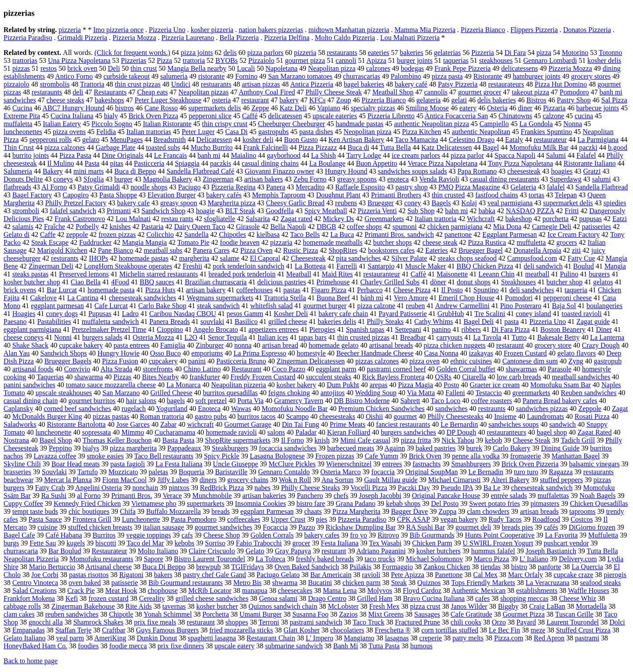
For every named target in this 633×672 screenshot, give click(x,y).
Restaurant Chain (271, 638)
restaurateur (550, 140)
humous (421, 646)
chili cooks (466, 622)
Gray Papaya (293, 551)
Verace (172, 496)
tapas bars (313, 337)
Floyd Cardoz (422, 590)
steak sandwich (218, 306)
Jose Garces (133, 424)
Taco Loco (446, 401)
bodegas (412, 68)
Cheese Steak (531, 440)
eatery (468, 108)
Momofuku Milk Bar (539, 147)
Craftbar (114, 630)
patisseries (596, 227)
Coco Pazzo (289, 369)
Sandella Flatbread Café (200, 171)
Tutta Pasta (384, 646)
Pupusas (100, 314)
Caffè (418, 274)
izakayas (481, 353)
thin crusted (448, 195)
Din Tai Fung (300, 424)
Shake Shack (30, 345)
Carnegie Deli (551, 227)
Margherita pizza (231, 203)
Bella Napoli (288, 227)
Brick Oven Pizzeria (530, 464)
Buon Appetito (377, 163)
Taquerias (50, 377)
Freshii (192, 266)
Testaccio (488, 393)
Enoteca (209, 409)
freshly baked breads (325, 559)
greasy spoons (357, 179)
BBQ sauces (157, 282)
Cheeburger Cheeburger (292, 124)
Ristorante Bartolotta (76, 424)
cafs (187, 535)
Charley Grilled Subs (390, 282)
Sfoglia (94, 179)
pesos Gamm (245, 314)
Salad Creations (35, 590)
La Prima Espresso (260, 353)
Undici (181, 84)
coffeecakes (244, 519)
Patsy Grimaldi (98, 187)
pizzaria (281, 242)
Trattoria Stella (285, 298)
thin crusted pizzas (363, 337)
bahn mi (457, 211)
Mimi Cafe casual (365, 440)
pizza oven (424, 361)
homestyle (311, 353)
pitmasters (545, 503)
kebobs (184, 543)
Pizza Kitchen (421, 132)
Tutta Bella (395, 147)
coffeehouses (254, 290)
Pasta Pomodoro (193, 519)
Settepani (408, 329)
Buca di (358, 147)
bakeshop (519, 219)
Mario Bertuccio (52, 567)
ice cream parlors (416, 155)
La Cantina (83, 298)
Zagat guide (593, 321)
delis (230, 53)
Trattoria (92, 84)
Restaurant (246, 369)
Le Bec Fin (504, 630)
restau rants (177, 219)
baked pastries (435, 448)
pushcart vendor (566, 543)
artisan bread (280, 345)
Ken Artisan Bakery (356, 140)
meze (538, 630)
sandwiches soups (513, 424)
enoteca (398, 179)
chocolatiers (347, 630)
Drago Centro (327, 598)
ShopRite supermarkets (238, 440)
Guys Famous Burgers (167, 630)
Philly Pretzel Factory (76, 203)
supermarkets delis (215, 108)
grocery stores (591, 76)
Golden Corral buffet (466, 369)
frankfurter (205, 377)
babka (487, 211)
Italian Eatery (62, 124)
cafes (482, 598)
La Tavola (487, 337)
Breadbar (413, 337)
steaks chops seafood (467, 258)
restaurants (342, 53)
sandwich (562, 424)
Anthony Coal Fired (267, 92)
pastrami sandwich (316, 622)
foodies (88, 646)
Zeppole (590, 409)
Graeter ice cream (495, 385)
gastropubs (273, 132)
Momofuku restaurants (101, 559)
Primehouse (333, 282)
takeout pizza (530, 92)
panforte (549, 567)
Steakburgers (230, 448)
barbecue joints (598, 108)
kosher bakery (296, 385)
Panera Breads (170, 321)
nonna (243, 345)
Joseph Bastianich (551, 551)
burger (123, 179)
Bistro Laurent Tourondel (209, 559)
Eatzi (620, 219)
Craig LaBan (547, 606)
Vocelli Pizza (369, 488)
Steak (399, 583)
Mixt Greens (386, 614)
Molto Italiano (158, 551)
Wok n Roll (295, 480)
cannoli (346, 60)
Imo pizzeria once (118, 30)
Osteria (497, 108)
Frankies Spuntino (547, 132)
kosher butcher (217, 606)
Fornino (246, 76)
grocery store (553, 345)
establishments (537, 590)
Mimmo (133, 432)
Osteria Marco (341, 472)
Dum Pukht (343, 385)
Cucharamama (175, 432)
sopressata (96, 432)
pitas (116, 163)
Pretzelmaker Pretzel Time (109, 329)
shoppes (237, 622)
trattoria (194, 60)
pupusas (590, 219)
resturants (65, 258)
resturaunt (201, 622)
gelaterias (447, 53)
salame (229, 258)
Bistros (537, 100)
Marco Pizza (491, 559)
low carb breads (519, 377)
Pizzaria (554, 108)
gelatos (603, 282)
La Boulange (327, 163)
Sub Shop (421, 211)
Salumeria (18, 171)
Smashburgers (471, 464)
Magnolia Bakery (167, 179)
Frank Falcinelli (266, 147)
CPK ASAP (413, 519)
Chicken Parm (432, 543)
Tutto (519, 337)
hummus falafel (493, 551)
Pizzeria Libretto (391, 116)
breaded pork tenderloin (242, 274)
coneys (63, 179)
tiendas (490, 567)
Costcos (582, 519)
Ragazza (561, 472)
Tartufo (88, 472)
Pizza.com (509, 638)
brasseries (17, 472)
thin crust (144, 68)
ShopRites (343, 250)
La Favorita (561, 535)
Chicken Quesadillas (599, 503)
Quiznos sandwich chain (283, 606)
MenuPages (126, 140)
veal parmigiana (510, 203)
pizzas (21, 68)
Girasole (248, 227)
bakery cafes (322, 535)
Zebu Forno (310, 179)
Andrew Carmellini (462, 306)
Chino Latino (202, 369)
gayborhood (284, 155)
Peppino (60, 448)
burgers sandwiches (408, 432)
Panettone (449, 575)
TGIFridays (248, 567)
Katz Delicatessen (447, 147)
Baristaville (231, 472)
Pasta (92, 163)
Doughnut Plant (338, 195)
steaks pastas (30, 274)
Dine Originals (123, 155)
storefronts (158, 369)
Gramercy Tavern (299, 401)
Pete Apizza (407, 575)
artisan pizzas (261, 84)
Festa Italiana (340, 543)
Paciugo (189, 187)
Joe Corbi (45, 575)
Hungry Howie (119, 353)
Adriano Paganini (381, 551)
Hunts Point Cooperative (500, 535)
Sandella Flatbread (602, 187)
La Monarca (184, 385)
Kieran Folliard (349, 432)
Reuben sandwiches (589, 393)
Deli (114, 68)
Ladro (130, 314)
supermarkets (206, 503)
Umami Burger (261, 614)
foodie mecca (128, 646)
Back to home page (31, 661)
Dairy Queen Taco (200, 227)
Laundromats (546, 416)
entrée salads (509, 496)
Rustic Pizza (301, 250)
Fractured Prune (417, 622)
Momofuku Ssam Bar (560, 385)
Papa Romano (477, 171)
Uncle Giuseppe (235, 464)
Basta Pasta (178, 440)
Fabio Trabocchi (259, 543)
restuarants (216, 84)
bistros (125, 108)
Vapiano (328, 108)
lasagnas (397, 638)
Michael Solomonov (434, 559)
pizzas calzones (377, 361)
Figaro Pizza (329, 290)
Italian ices (273, 337)
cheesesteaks (337, 416)
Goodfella (280, 211)
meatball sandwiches (581, 377)
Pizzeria (483, 53)
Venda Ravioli (439, 179)
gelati (459, 100)
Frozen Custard (525, 353)
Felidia (106, 132)
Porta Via (251, 401)
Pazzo (307, 527)
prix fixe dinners (181, 646)
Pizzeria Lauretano (188, 38)
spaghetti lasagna (212, 638)
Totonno (610, 53)
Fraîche (55, 227)
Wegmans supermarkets (220, 298)
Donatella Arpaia (537, 250)
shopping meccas (524, 598)
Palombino (406, 76)
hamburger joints (537, 76)
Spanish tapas (365, 329)
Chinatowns (515, 116)
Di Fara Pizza (511, 329)
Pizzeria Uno (167, 30)
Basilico (246, 321)
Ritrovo (388, 535)
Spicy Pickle (222, 456)
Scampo (298, 416)
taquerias (456, 60)
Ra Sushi (54, 496)
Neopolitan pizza (368, 132)
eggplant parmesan (57, 306)
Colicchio (160, 234)
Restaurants (110, 92)
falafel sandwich (73, 211)
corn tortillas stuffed (449, 630)
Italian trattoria (436, 219)
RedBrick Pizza (222, 488)
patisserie (124, 583)
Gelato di (16, 234)
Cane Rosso (161, 108)
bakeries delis (337, 321)
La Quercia (587, 567)
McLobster (343, 606)
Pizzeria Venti (377, 211)
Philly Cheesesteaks (455, 416)
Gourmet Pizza (524, 614)
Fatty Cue (581, 258)
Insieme (505, 416)
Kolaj (469, 203)
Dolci (617, 622)
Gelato (255, 551)
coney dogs (62, 314)
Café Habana (64, 535)
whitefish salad (271, 306)
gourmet (405, 416)
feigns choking (289, 393)
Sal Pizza (614, 100)
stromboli (26, 211)
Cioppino (170, 329)
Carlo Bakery (512, 448)
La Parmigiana (598, 140)
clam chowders (488, 511)
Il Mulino (61, 163)
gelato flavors (577, 353)
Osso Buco (165, 353)
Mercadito (310, 187)
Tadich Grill (578, 440)
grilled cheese (287, 321)
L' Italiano (534, 559)
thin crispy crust (225, 124)
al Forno (89, 496)
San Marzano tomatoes (300, 76)
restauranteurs (506, 432)
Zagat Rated (595, 432)
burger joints (415, 60)
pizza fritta (416, 440)
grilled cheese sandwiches (212, 598)
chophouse (163, 590)
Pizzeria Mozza (134, 38)
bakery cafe (133, 203)
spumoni (405, 227)
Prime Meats (347, 424)
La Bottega (311, 266)
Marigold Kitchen (62, 250)
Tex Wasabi (385, 543)
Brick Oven (425, 456)
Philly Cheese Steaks (310, 488)
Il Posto (452, 290)
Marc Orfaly (526, 575)
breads (221, 511)
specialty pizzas (373, 108)
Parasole (560, 369)
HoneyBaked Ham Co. (35, 646)
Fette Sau (43, 543)
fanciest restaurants (403, 424)
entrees (392, 464)
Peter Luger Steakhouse (168, 100)
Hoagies (24, 314)
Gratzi (592, 171)
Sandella (196, 234)
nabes (262, 488)
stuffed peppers (561, 480)
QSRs (443, 377)
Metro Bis (247, 583)
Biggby (508, 606)
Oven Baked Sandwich (307, 567)
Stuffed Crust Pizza (583, 630)
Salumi (556, 155)
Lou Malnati (133, 219)
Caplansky (18, 409)
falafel (556, 187)
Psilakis (360, 567)
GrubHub (451, 314)
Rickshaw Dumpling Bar (361, 527)
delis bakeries (497, 100)
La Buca (342, 234)
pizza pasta (447, 76)
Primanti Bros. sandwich (399, 234)
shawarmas (522, 369)
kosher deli (258, 140)
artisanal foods (33, 369)
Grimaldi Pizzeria (82, 38)
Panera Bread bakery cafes (560, 401)
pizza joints (197, 53)
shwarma (285, 583)
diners (208, 480)
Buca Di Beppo (164, 567)
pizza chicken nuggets (454, 345)
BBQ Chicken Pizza (485, 266)
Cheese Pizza (412, 290)
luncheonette (54, 432)
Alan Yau (17, 353)
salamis (23, 227)
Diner (604, 329)
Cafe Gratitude (471, 614)
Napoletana (282, 68)
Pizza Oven (256, 250)
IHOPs (98, 258)
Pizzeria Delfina (287, 38)
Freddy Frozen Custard (263, 377)
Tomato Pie (193, 242)
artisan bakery (206, 290)
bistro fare (311, 503)
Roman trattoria (162, 416)
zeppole (77, 234)
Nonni (63, 337)
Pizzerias (134, 60)
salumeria (174, 76)
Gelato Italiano (25, 638)
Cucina (22, 108)
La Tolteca (271, 559)
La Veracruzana (548, 583)
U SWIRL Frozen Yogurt (498, 543)
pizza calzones (65, 147)
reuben (415, 306)
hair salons (141, 401)
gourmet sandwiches (224, 527)
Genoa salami (278, 598)
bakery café (411, 84)
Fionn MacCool (125, 480)
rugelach (133, 409)
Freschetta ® (393, 630)
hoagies (562, 171)
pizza (544, 53)
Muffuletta (603, 535)
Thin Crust (19, 147)
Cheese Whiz (578, 598)
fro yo (358, 535)
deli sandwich (543, 266)
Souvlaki (54, 472)
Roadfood (546, 519)
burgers (599, 274)
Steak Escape (50, 242)
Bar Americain (331, 575)
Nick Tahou (458, 440)
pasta (511, 321)
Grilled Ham (375, 598)
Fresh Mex (384, 606)
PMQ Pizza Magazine (469, 187)
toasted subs (163, 147)
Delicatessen (214, 140)
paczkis (221, 163)
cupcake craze (573, 575)
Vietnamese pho (154, 503)
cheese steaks (65, 100)
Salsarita (258, 219)
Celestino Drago (472, 140)
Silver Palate (409, 258)
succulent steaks (329, 377)
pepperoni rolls (51, 140)
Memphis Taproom (279, 195)
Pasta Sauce (45, 519)
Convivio (77, 369)
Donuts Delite (23, 179)
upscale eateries (335, 116)
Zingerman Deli (51, 266)
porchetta (556, 219)
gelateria (428, 100)
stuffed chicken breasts (100, 527)
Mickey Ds (339, 219)
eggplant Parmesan (267, 511)
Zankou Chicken (447, 567)
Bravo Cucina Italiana (434, 598)
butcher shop (564, 282)
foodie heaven (240, 242)
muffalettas (553, 496)
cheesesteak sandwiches (143, 298)
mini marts (89, 171)
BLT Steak (240, 211)
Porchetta (215, 614)
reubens (346, 203)
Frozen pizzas (335, 456)
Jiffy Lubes (173, 480)
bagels (176, 401)
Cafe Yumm (382, 456)
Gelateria (523, 187)
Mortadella (591, 606)
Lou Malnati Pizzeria (410, 38)
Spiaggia (187, 163)
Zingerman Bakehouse (83, 606)
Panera (276, 187)
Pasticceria (149, 163)
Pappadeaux (184, 448)
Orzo (499, 622)
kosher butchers (438, 551)
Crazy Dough (601, 345)
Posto (451, 385)
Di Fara (515, 53)
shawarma (89, 377)
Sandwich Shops (64, 353)
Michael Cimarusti (455, 480)
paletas (158, 472)
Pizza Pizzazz (318, 147)
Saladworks (20, 424)
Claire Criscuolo (212, 551)
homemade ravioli (231, 432)
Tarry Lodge (364, 155)
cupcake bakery (81, 345)
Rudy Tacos (505, 519)
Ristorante (488, 76)
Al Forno (54, 187)
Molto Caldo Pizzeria (345, 38)
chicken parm (362, 583)
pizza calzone (376, 306)
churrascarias (361, 76)
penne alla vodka (476, 456)
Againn (395, 448)
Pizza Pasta (75, 155)
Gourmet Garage (248, 424)
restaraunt (510, 345)
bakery (289, 100)
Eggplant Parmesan (509, 234)
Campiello (494, 124)
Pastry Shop (574, 100)
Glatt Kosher (302, 630)
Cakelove (43, 298)
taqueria (576, 290)
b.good (618, 147)
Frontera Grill (92, 519)
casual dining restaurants (505, 179)
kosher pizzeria (212, 30)
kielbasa (268, 234)
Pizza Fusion (120, 361)
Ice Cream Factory (573, 234)
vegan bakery (459, 519)
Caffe (48, 234)
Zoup (344, 100)
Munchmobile (212, 496)
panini (197, 361)
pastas (292, 290)
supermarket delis (568, 203)
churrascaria (21, 551)
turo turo (526, 472)
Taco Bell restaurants (164, 456)
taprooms (582, 511)
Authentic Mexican (478, 590)
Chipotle (121, 614)
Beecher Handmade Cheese (375, 353)
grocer (301, 543)
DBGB (326, 227)
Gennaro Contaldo (284, 472)
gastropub (608, 361)
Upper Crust (288, 519)
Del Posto (445, 503)
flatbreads (17, 187)
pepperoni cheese (568, 298)
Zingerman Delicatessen (311, 361)
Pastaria (152, 227)
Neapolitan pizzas (204, 92)
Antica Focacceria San (456, 116)
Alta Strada (116, 369)
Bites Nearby (160, 377)
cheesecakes (295, 590)
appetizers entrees (273, 329)
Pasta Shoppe (118, 195)
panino (441, 329)
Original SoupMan (432, 472)
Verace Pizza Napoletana (442, 163)
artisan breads (539, 511)
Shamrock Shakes (98, 622)
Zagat (620, 409)
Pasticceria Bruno (241, 361)
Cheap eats (153, 92)
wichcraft (200, 424)
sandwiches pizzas (542, 409)
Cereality (152, 598)
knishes (120, 227)
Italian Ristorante (167, 124)
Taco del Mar (145, 543)
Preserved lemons (84, 274)
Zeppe (260, 108)
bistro (519, 567)
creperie (431, 638)
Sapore (153, 559)
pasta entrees (131, 345)
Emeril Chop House (467, 298)
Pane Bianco (116, 250)
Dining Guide (560, 448)
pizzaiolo (16, 84)
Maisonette (452, 274)
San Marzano (121, 393)
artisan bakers (263, 179)
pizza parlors (266, 53)
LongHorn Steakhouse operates (128, 266)
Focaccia (275, 527)
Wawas (241, 409)
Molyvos (380, 590)
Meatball (299, 274)
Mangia (615, 266)
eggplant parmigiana (32, 329)
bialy (111, 116)
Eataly (514, 140)
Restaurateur (109, 551)
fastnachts (426, 464)
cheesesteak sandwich (542, 488)
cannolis (436, 92)
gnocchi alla (46, 622)
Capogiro (76, 195)
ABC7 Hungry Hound (73, 108)
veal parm (70, 638)
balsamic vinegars (595, 464)
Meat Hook (121, 590)
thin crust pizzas (138, 84)
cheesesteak (524, 171)
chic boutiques (89, 511)
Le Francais (170, 155)
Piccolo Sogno (112, 124)
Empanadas (29, 630)
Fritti (572, 211)
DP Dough (461, 432)
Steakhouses (518, 282)
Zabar (168, 424)
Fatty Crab (50, 488)
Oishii (374, 416)
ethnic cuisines (471, 361)
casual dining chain (31, 401)
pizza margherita (133, 448)
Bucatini (320, 583)
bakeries (412, 53)
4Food (120, 282)
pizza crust (425, 606)
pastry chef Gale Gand (215, 575)
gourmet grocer (480, 92)
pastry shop (412, 187)
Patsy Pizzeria (458, 84)
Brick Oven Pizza (153, 116)
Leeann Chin (496, 274)
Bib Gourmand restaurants (186, 583)
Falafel (586, 155)
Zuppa (447, 511)
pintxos (179, 488)
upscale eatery (235, 646)
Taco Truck (368, 622)
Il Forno (292, 440)
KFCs (317, 100)
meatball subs (163, 250)
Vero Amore (411, 298)
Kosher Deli (291, 314)
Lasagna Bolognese (277, 456)
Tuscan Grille (574, 614)
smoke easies (105, 456)
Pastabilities (54, 321)
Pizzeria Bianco (483, 30)
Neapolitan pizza (332, 68)
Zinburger (210, 345)
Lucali (246, 68)
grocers (567, 242)
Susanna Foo (310, 614)
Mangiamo (359, 638)
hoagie (206, 211)
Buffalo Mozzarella (173, 511)
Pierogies (322, 329)
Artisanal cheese (108, 567)
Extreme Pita (22, 116)
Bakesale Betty (558, 337)
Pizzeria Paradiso (28, 38)
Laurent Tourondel (573, 622)
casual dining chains (270, 163)
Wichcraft (481, 219)
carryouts (450, 337)
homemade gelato (333, 345)
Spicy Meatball (326, 211)
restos (49, 68)
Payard (526, 622)
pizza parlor (467, 155)
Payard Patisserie (403, 314)
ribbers (471, 329)
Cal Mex (485, 575)
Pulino (569, 274)
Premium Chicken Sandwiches (381, 409)
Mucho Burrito (212, 147)
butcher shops (393, 242)
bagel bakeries (364, 84)
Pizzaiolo (262, 60)
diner (525, 108)
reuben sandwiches (72, 614)
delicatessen (285, 116)
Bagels (441, 203)
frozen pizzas (117, 234)
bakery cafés (224, 195)
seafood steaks (600, 583)
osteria (221, 100)
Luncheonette (141, 519)
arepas (379, 385)
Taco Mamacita (417, 140)
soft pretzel (211, 401)
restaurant (255, 100)
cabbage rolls (22, 606)
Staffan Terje (73, 630)
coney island (533, 314)
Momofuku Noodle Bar (295, 409)
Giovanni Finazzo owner (280, 171)
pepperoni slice (210, 116)
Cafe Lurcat (111, 306)
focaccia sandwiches (288, 448)
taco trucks (380, 559)
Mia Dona (507, 227)
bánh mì (372, 298)
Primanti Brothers (396, 195)
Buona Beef (333, 298)
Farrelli (347, 266)
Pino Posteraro (521, 306)
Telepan (566, 195)
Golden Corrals (272, 535)
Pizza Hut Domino (561, 84)
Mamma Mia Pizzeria (425, 30)
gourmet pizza (305, 60)
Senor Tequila (227, 337)
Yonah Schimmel (167, 614)
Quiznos (429, 583)
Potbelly (87, 227)
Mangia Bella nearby (197, 68)
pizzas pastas (111, 416)
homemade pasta (111, 290)
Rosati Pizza (592, 416)
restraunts (492, 409)
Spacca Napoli (515, 155)
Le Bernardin (459, 424)
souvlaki (212, 321)
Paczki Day (414, 488)
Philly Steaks (385, 321)
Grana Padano (356, 503)
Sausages (427, 614)
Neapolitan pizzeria (238, 385)
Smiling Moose (427, 108)
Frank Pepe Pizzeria (462, 68)
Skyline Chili (22, 464)
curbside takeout (126, 76)
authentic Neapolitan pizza (431, 124)
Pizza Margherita (356, 511)
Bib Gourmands (432, 535)
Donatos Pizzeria (587, 30)
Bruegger (381, 203)
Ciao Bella (86, 282)
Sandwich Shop (164, 211)
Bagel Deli (478, 321)
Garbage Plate (116, 147)
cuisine (47, 527)
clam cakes (19, 614)
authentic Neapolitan (481, 132)
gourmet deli (473, 527)
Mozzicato (124, 472)
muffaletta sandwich (110, 321)
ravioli (371, 575)
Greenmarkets (384, 219)
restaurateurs (506, 84)
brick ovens (20, 290)
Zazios (348, 614)
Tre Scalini (490, 314)
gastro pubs (211, 416)
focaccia (383, 472)
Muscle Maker (426, 266)
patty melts (468, 638)
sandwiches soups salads (412, 171)
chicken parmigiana (455, 227)
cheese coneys (24, 337)
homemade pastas (144, 258)
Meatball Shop (393, 92)
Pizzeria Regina (233, 187)
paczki (588, 147)
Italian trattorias (149, 132)
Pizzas (122, 377)
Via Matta (421, 393)
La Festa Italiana (179, 464)
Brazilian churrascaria (216, 282)
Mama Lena (340, 590)
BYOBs (227, 60)
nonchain (145, 488)
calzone (554, 116)
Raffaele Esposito (360, 187)
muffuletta (531, 242)
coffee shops (364, 227)
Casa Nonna (441, 353)
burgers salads (102, 337)
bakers (163, 575)
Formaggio (397, 567)
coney (413, 203)
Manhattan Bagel (576, 456)
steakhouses (496, 60)
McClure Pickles (292, 464)
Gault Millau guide (391, 480)
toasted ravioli (582, 314)
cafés (551, 527)
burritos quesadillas (230, 393)
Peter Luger (198, 132)
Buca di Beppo (135, 171)
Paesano (15, 321)
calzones (378, 68)
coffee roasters (491, 401)
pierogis (615, 575)
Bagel (491, 147)
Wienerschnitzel (349, 464)
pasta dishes (316, 132)
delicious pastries (282, 282)
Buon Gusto (301, 140)
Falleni (455, 393)
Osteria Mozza (153, 337)
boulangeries (604, 306)
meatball (537, 274)
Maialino (244, 155)
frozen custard (108, 598)
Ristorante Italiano (590, 163)
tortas (537, 195)
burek (474, 448)
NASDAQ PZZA (530, 211)
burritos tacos (256, 416)
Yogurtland (172, 409)
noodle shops (149, 187)
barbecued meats (351, 448)
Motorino (575, 53)
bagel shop (552, 432)
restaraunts (47, 92)
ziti (576, 250)
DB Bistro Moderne (362, 401)
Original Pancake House (446, 496)
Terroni (269, 622)
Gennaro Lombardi (550, 60)
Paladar (306, 432)
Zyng (576, 361)
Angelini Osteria (98, 488)
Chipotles (232, 234)
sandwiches (451, 409)
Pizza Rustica (487, 242)
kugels (76, 543)
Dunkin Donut (157, 638)
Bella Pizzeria (239, 38)
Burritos (104, 535)
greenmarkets (531, 393)
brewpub (208, 567)
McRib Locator (210, 590)
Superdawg (566, 179)
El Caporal (265, 258)
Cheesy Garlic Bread (295, 203)
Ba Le (492, 488)
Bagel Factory (32, 195)
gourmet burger (325, 306)
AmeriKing (110, 638)
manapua (255, 590)
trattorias (25, 60)
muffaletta (18, 124)
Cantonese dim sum (530, 361)
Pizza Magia (415, 385)
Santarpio (381, 266)
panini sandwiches (29, 385)
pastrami (587, 638)
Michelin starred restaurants (159, 274)
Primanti (119, 211)
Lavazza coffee (55, 456)
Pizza (165, 60)
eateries (379, 53)
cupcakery (163, 361)
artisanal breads (391, 345)
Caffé (250, 116)
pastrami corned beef (397, 369)
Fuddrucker (95, 242)
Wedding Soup (376, 393)
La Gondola (536, 124)
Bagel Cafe (19, 535)
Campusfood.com (532, 258)
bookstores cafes (391, 250)
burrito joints (31, 155)
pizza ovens (69, 132)
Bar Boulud (65, 551)
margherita (194, 258)
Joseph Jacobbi (380, 496)
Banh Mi (346, 646)
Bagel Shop (56, 440)
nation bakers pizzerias (271, 30)
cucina (584, 116)
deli (78, 92)
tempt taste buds (35, 511)
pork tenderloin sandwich (249, 266)
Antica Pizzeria (312, 84)
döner (438, 282)
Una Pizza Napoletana (79, 60)
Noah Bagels (597, 496)
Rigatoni (131, 575)
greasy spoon (179, 203)
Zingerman (218, 179)
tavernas (174, 606)
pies (322, 519)
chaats (313, 511)
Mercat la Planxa (68, 480)
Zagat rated (296, 219)
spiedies (615, 203)
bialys (91, 448)
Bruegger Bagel (481, 250)
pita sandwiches (359, 258)
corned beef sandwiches (78, 409)
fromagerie (526, 456)
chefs (341, 496)
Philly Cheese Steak (334, 92)
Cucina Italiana (72, 116)
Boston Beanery (563, 329)
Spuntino (486, 290)
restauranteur (382, 274)
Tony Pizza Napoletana (520, 163)
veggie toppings (149, 535)
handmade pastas (359, 124)
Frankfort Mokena (29, 598)
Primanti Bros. (132, 496)
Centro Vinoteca (35, 583)
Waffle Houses (589, 590)
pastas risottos (89, 575)
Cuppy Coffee (23, 503)
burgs (11, 543)
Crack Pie (81, 590)
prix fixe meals (155, 622)
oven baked (85, 583)
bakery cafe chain (343, 314)
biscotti (106, 543)
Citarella (474, 377)
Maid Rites (337, 274)
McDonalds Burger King (47, 416)
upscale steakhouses (64, 393)
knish (322, 440)
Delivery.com (578, 559)
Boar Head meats (76, 464)
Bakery (53, 171)
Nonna (573, 124)
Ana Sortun (337, 480)
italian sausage (164, 527)
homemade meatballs (333, 242)
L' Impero (319, 638)
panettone (458, 234)
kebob (493, 440)
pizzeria (70, 30)
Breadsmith (170, 140)
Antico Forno (74, 76)
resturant (334, 551)
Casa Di (236, 132)
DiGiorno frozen (592, 527)
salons (276, 432)
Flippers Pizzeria (534, 30)
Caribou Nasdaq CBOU (183, 314)
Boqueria (192, 472)
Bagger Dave (409, 511)
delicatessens (520, 68)
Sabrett (410, 401)
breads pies (517, 527)
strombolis (55, 84)
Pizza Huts (160, 290)
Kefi (72, 598)
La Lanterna (607, 337)
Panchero (310, 496)
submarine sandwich (294, 646)
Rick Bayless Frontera (393, 377)
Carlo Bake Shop (162, 306)
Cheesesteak (308, 258)
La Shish (323, 155)
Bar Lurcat (62, 290)
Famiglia (173, 345)
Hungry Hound (346, 171)
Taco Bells (305, 234)
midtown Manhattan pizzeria (349, 30)
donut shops (474, 282)
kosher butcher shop (32, 282)
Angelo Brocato (215, 329)
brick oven (82, 68)
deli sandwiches (532, 290)
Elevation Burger (172, 195)
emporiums (207, 353)
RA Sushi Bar (426, 527)
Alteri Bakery (510, 480)
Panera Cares (211, 250)
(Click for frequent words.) (132, 53)
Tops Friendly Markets (483, 583)
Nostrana (16, 440)
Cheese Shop (222, 535)
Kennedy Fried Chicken (87, 503)
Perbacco (370, 290)
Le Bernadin (486, 472)
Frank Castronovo (80, 219)
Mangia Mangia (145, 242)
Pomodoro (574, 92)
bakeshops (110, 100)
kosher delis (604, 60)
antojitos (333, 393)
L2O (191, 337)
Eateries (437, 250)
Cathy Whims (433, 321)
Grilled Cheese (171, 393)
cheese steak (440, 242)
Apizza (377, 60)
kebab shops (403, 503)
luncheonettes (23, 132)
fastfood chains (497, 195)
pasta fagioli (128, 464)
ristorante (211, 76)
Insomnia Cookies (260, 503)
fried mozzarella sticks (241, 630)
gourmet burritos (92, 401)
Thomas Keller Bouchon (117, 440)
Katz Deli (293, 108)
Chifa (128, 511)
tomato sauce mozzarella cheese (111, 385)
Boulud (584, 266)
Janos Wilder (469, 606)
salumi (602, 179)
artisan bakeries (264, 496)
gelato (91, 140)
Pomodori (519, 298)
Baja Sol (564, 306)
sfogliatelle (220, 219)
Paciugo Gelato (278, 575)
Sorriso (215, 543)
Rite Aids (138, 606)
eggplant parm (336, 369)
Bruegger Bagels (68, 361)
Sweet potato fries (495, 503)
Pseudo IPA (457, 488)
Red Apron (549, 638)
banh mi (209, 155)
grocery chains (248, 480)
